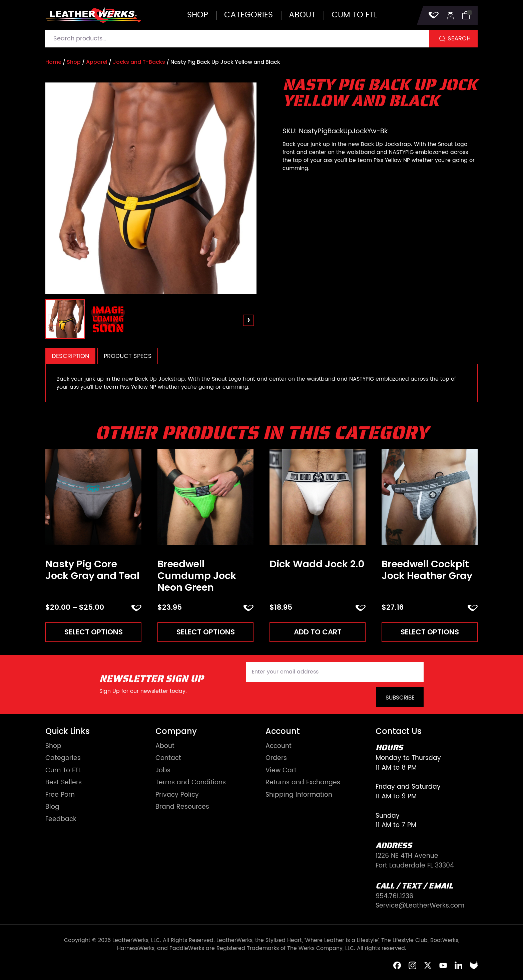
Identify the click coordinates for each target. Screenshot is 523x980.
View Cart (281, 771)
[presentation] (54, 320)
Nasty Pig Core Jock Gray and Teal (92, 570)
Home (53, 62)
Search (459, 39)
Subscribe (400, 698)
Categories (248, 15)
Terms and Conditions (191, 783)
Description (71, 356)
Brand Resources (182, 807)
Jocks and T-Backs (139, 62)
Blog (52, 807)
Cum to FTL (354, 15)
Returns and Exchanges (303, 783)
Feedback (61, 820)
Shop (198, 15)
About (302, 15)
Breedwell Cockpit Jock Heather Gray (427, 570)
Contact (168, 758)
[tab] (70, 356)
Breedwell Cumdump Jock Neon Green (197, 576)
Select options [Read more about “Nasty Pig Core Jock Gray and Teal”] (94, 632)
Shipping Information (299, 795)
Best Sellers (64, 783)
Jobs (163, 771)
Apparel (97, 62)
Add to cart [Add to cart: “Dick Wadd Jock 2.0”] (318, 632)
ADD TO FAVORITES (136, 608)
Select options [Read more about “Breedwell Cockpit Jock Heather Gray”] (430, 632)
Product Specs (128, 356)
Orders (276, 758)
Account (279, 746)
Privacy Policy (177, 795)
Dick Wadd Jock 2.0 (317, 564)
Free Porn (60, 795)
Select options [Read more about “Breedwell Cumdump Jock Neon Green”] (206, 632)
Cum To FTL (63, 771)
